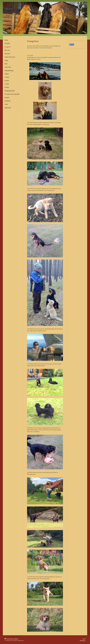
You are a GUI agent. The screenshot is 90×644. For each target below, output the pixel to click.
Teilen (72, 45)
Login (84, 639)
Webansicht (83, 641)
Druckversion (9, 639)
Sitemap (16, 639)
